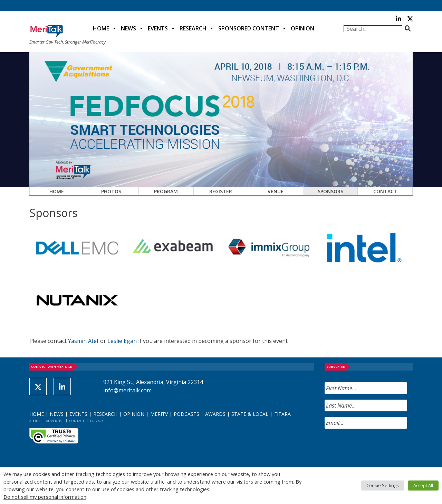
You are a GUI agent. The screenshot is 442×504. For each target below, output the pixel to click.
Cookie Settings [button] (383, 485)
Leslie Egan (122, 341)
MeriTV (159, 414)
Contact (385, 191)
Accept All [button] (423, 485)
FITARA (282, 414)
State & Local (250, 414)
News (128, 28)
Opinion (302, 28)
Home (101, 28)
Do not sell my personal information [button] (45, 497)
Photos (111, 191)
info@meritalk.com (127, 390)
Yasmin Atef (83, 341)
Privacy (97, 421)
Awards (215, 414)
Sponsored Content (249, 28)
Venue (276, 191)
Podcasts (186, 414)
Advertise (55, 421)
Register (221, 191)
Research (193, 28)
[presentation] (377, 448)
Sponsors (330, 191)
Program (166, 191)
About (35, 421)
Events (158, 28)
